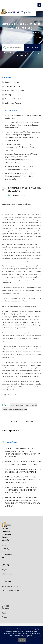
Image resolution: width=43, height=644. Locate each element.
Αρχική (5, 570)
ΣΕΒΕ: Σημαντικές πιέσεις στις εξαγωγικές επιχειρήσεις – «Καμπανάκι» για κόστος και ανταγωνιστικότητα (22, 125)
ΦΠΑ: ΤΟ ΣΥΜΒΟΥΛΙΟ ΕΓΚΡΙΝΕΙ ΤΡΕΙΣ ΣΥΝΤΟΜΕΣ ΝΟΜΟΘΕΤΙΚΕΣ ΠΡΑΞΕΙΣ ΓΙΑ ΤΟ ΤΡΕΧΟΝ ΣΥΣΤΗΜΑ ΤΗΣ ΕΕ (23, 480)
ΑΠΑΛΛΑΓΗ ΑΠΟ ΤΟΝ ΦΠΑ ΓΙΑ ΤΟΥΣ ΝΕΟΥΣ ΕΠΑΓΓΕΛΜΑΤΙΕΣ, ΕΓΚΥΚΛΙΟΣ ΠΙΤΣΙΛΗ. (23, 463)
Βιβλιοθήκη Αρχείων (13, 103)
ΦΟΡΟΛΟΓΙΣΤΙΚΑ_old (29, 33)
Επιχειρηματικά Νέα (13, 86)
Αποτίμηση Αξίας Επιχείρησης (14, 586)
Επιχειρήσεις (22, 55)
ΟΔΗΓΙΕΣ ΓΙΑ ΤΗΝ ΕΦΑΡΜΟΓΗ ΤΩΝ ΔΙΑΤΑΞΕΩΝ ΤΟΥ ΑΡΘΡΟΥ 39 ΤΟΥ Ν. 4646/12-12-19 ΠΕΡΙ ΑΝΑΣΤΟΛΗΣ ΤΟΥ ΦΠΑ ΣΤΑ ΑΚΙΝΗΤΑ (23, 453)
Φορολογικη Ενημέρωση (30, 53)
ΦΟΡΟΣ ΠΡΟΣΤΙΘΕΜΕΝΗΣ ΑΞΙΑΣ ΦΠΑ (15, 409)
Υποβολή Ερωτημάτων (11, 590)
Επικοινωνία (7, 574)
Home (5, 33)
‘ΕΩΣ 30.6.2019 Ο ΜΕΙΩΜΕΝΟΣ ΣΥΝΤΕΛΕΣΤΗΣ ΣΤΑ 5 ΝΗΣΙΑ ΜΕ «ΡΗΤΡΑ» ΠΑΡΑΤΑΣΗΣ (23, 471)
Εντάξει (22, 640)
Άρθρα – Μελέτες (12, 82)
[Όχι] (40, 636)
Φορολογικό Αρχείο (13, 99)
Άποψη (8, 95)
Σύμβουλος (15, 33)
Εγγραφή (5, 617)
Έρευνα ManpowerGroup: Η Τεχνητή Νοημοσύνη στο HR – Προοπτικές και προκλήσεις (20, 147)
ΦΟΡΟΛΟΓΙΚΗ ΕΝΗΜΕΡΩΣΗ (17, 35)
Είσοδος (5, 613)
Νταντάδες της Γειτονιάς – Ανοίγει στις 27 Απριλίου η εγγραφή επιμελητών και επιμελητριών (22, 176)
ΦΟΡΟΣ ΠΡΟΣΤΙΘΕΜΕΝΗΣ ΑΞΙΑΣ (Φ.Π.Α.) (24, 405)
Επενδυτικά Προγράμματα (15, 91)
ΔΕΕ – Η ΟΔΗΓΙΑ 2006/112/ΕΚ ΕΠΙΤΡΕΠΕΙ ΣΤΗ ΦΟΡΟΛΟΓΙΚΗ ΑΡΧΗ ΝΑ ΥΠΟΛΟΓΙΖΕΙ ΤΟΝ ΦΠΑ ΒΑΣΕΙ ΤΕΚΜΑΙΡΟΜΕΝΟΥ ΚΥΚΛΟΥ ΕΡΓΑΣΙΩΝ (23, 502)
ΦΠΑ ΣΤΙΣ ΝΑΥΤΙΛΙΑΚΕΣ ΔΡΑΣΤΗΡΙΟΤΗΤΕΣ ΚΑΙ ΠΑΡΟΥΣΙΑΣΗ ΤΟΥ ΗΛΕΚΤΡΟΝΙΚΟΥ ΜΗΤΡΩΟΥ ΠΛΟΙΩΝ (22, 490)
